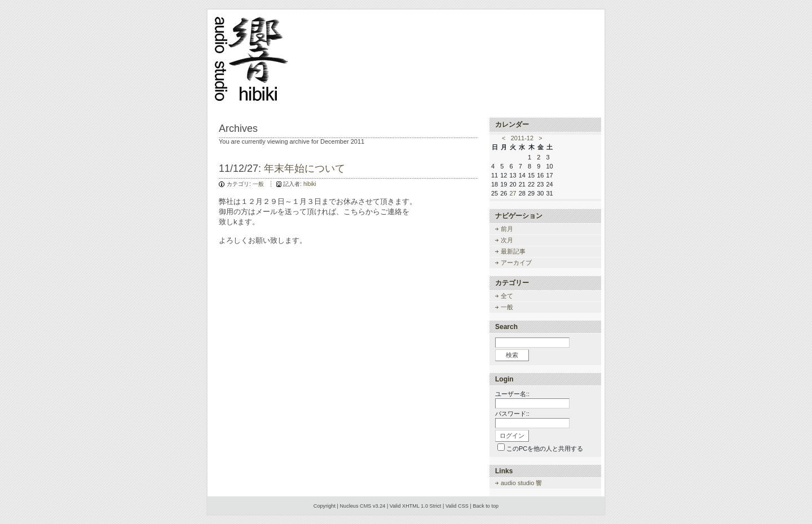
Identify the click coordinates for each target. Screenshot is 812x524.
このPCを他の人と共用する (545, 448)
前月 (507, 229)
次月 (507, 240)
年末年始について (304, 168)
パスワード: (511, 414)
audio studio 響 (521, 483)
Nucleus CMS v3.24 (362, 506)
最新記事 (513, 251)
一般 (258, 184)
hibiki (310, 184)
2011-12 (522, 138)
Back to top (486, 506)
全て (507, 296)
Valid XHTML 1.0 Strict (416, 506)
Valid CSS (457, 506)
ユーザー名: (511, 394)
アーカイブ (516, 263)
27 (513, 193)
